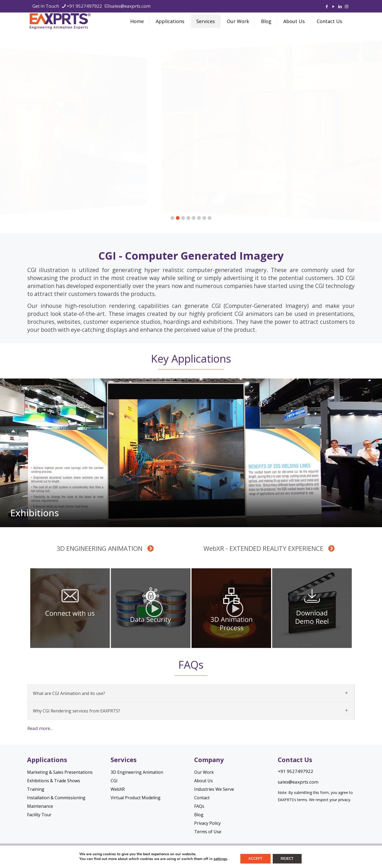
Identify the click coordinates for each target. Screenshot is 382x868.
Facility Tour (39, 815)
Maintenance (40, 806)
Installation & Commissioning (56, 798)
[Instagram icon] (347, 6)
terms (302, 800)
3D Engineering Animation (137, 772)
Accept (255, 859)
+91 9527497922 (296, 771)
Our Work (204, 772)
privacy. (345, 800)
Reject (287, 859)
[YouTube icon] (333, 6)
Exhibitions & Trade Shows (54, 781)
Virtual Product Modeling (136, 798)
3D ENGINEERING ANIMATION (105, 548)
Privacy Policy (207, 823)
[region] (191, 131)
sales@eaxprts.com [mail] (130, 6)
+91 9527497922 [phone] (84, 6)
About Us (203, 781)
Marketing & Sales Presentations (60, 772)
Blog (199, 815)
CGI (114, 781)
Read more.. (40, 728)
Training (36, 789)
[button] (191, 131)
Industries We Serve (214, 789)
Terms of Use (208, 832)
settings (220, 859)
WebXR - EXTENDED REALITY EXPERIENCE (269, 548)
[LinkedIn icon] (340, 6)
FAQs (199, 806)
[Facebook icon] (327, 6)
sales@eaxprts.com (298, 782)
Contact (202, 798)
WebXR (118, 789)
